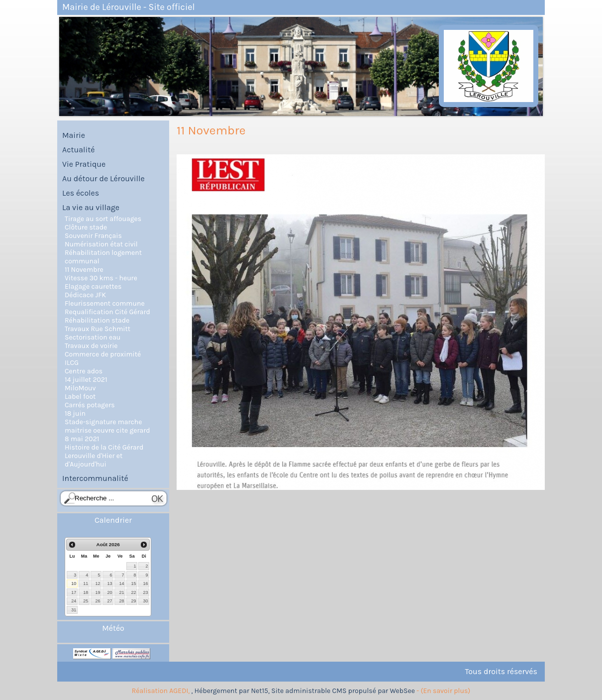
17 (74, 592)
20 (109, 592)
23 (145, 592)
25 (86, 601)
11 (86, 583)
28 (121, 601)
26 (98, 601)
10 (74, 583)
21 (121, 592)
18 (86, 592)
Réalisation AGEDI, (162, 691)
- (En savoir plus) (443, 691)
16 (145, 583)
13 (109, 583)
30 (145, 601)
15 (133, 583)
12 (98, 583)
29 (133, 601)
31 (74, 610)
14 (121, 583)
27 (109, 601)
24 (74, 601)
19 (98, 592)
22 (133, 592)
